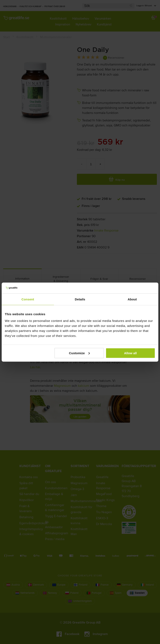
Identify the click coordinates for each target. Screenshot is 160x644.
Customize (79, 353)
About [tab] (132, 299)
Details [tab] (80, 299)
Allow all (130, 353)
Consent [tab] (28, 299)
